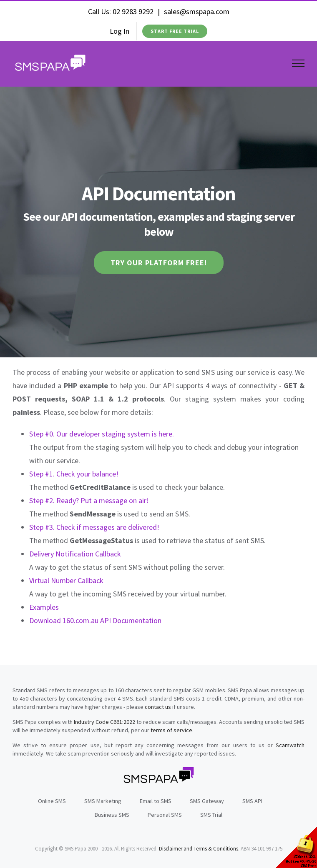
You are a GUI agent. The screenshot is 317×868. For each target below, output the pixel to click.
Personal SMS (165, 815)
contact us (158, 707)
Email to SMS (156, 801)
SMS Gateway (207, 801)
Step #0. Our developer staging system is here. (102, 434)
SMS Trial (211, 815)
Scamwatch (290, 745)
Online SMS (52, 801)
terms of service (171, 730)
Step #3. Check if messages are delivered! (94, 527)
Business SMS (112, 815)
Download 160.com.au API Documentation (95, 620)
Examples (44, 607)
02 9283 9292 (133, 11)
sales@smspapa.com (197, 11)
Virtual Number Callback (66, 580)
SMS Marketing (103, 801)
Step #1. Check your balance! (74, 474)
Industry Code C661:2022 (104, 722)
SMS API (252, 801)
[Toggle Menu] (298, 63)
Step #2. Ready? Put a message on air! (89, 500)
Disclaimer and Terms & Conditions (199, 849)
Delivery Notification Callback (75, 554)
